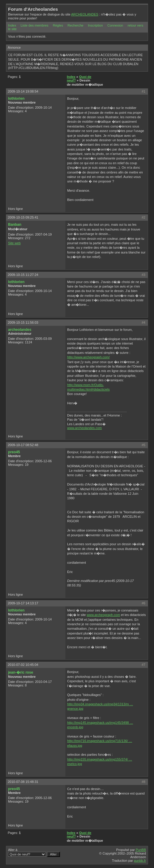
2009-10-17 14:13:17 (23, 603)
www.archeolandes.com (84, 428)
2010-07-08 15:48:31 (23, 782)
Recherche (75, 25)
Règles (58, 25)
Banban (15, 225)
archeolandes (20, 330)
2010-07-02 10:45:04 (23, 665)
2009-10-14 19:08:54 (23, 91)
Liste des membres (34, 25)
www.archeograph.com (103, 615)
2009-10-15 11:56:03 (23, 322)
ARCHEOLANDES (85, 14)
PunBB (141, 850)
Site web (14, 243)
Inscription (96, 25)
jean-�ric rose (21, 672)
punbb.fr (140, 861)
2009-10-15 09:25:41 (23, 217)
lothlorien (16, 99)
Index (12, 25)
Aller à (34, 852)
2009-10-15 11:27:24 (23, 275)
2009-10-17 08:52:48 (23, 445)
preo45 (14, 452)
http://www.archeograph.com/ (88, 357)
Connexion (115, 25)
